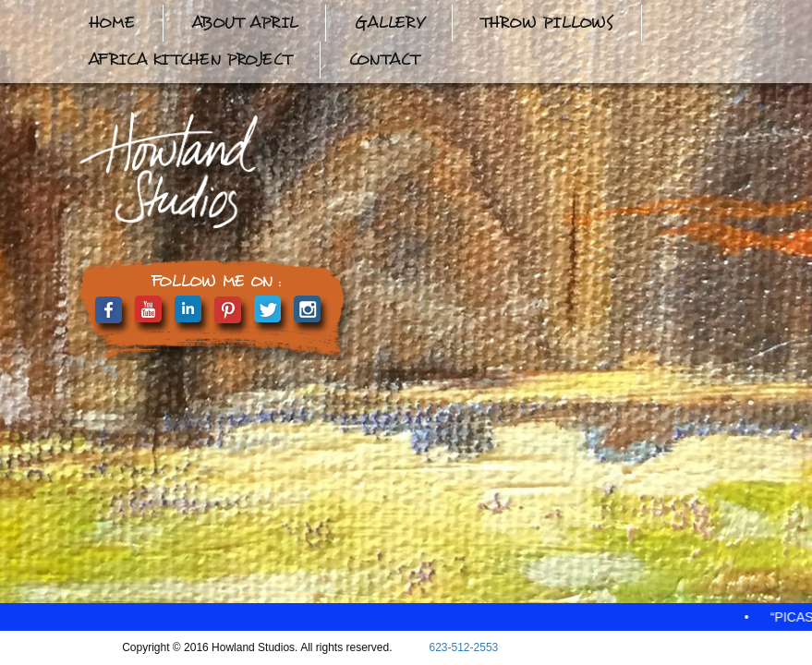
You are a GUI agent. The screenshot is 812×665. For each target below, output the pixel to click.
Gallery (389, 23)
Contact (384, 60)
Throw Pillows (547, 23)
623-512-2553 (464, 647)
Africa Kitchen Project (190, 60)
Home (111, 23)
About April (244, 23)
